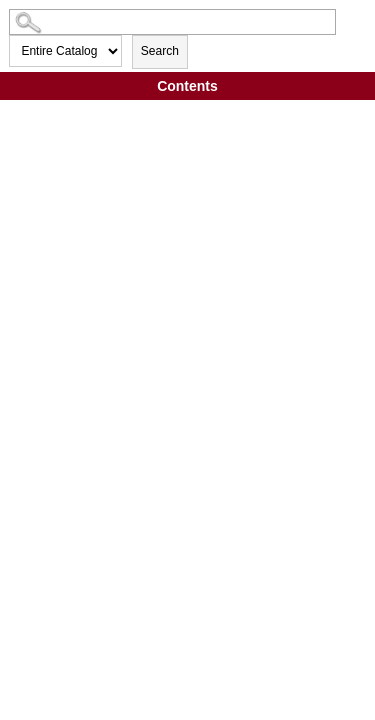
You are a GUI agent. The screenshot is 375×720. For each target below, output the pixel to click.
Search (160, 51)
